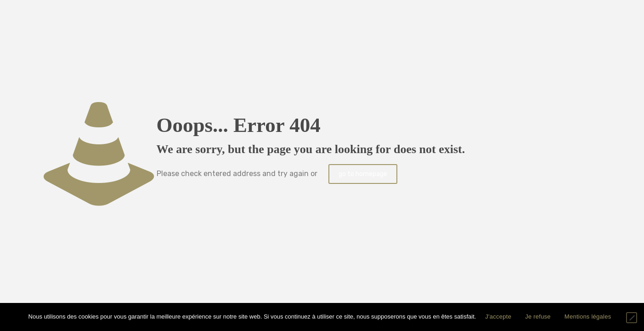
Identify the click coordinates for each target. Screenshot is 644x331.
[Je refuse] (632, 318)
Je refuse (538, 317)
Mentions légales (588, 317)
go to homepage (363, 174)
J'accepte (498, 317)
